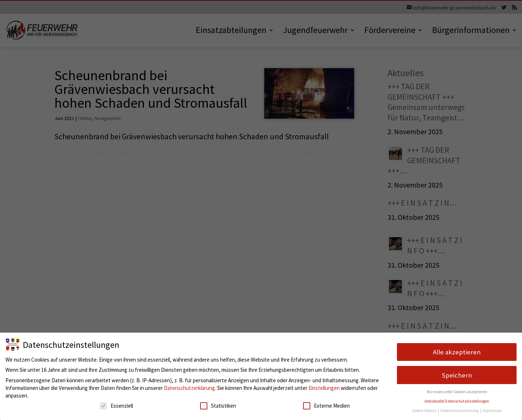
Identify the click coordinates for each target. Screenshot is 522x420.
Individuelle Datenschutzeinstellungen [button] (457, 401)
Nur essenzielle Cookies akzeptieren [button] (457, 392)
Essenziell (116, 406)
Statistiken (218, 406)
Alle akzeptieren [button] (457, 352)
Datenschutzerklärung (189, 388)
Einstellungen (324, 388)
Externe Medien (326, 406)
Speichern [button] (457, 375)
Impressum (492, 411)
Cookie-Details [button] (424, 411)
